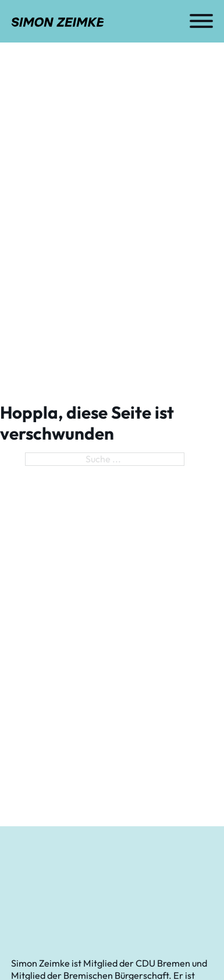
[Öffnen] (201, 21)
